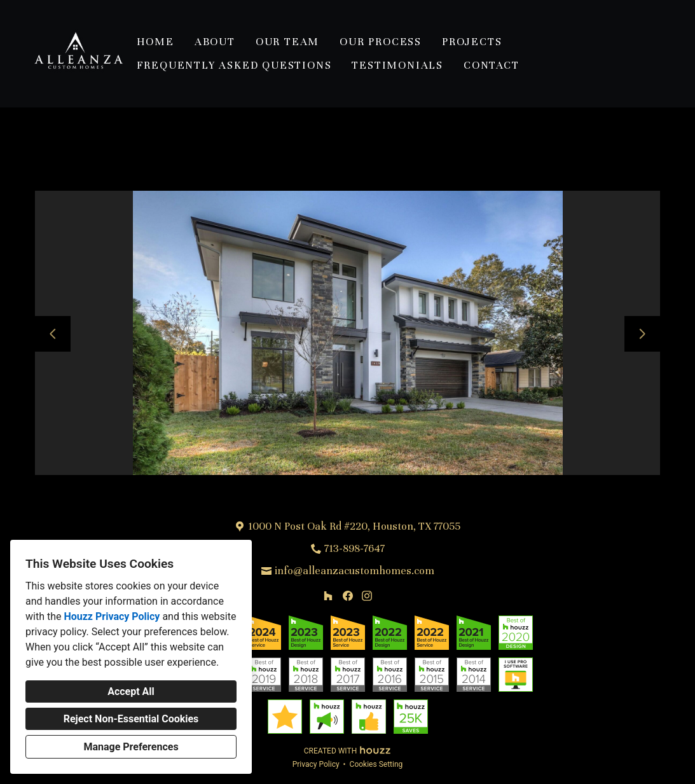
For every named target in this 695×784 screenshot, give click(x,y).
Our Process (381, 42)
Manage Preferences (131, 747)
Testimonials (397, 65)
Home (155, 42)
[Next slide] (642, 334)
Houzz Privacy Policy (112, 616)
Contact (492, 65)
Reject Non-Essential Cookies (131, 719)
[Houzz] (328, 595)
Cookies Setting (376, 764)
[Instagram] (367, 595)
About (215, 42)
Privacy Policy (316, 764)
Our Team (287, 42)
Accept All (131, 691)
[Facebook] (347, 595)
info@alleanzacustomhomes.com (354, 571)
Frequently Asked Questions (234, 65)
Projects (472, 42)
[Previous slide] (53, 334)
